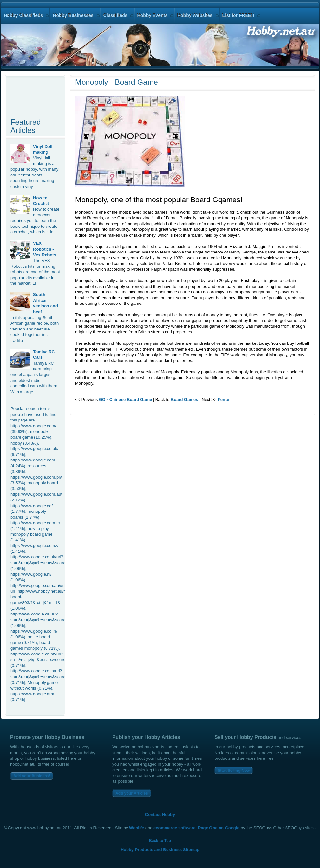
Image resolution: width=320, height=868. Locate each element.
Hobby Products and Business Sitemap (160, 850)
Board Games (185, 400)
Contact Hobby (160, 815)
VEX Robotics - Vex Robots (45, 249)
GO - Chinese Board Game (125, 400)
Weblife (137, 828)
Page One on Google (219, 828)
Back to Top (160, 841)
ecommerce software (174, 828)
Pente (223, 400)
